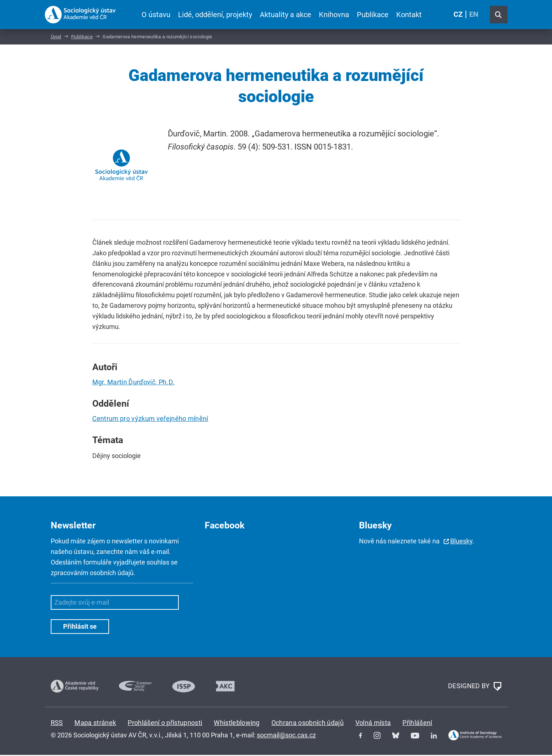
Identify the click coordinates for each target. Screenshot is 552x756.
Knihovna (334, 15)
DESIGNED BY (475, 687)
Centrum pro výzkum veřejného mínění (150, 420)
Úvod (56, 38)
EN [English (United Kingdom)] (474, 15)
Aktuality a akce (285, 15)
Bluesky (461, 542)
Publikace (373, 15)
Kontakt (409, 15)
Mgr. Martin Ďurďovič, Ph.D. (134, 383)
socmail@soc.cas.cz (286, 736)
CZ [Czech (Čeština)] (458, 15)
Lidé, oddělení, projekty (215, 15)
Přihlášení (417, 724)
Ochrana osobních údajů (308, 724)
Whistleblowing (237, 724)
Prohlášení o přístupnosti (165, 724)
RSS (57, 724)
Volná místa (373, 724)
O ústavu (156, 15)
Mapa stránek (95, 724)
